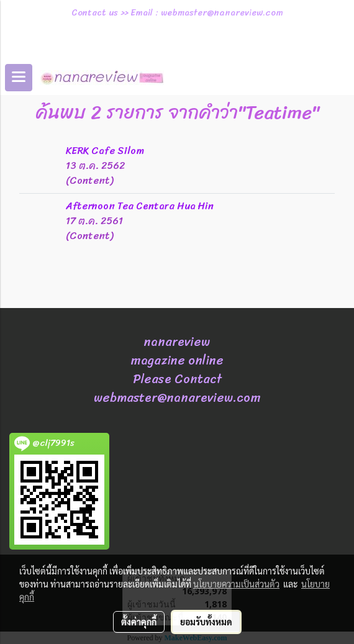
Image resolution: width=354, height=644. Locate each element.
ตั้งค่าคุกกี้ (139, 622)
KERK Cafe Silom (105, 151)
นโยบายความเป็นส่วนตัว (236, 584)
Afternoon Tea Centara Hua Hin (140, 206)
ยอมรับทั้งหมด (206, 622)
